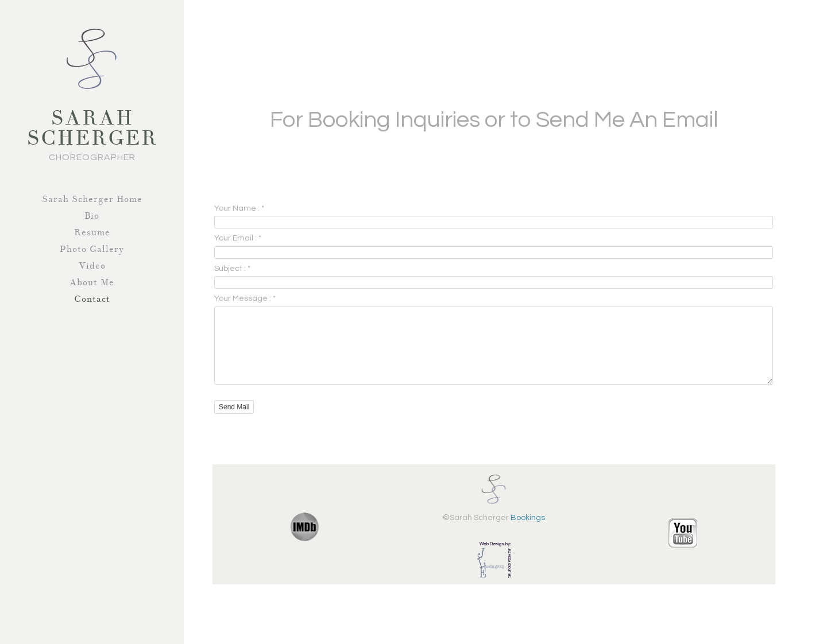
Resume (92, 232)
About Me (92, 282)
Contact (92, 299)
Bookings (528, 532)
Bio (92, 216)
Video (92, 266)
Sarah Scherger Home (92, 199)
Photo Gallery (92, 249)
